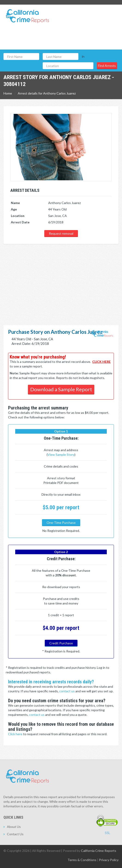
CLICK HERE (101, 362)
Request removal (61, 233)
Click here (16, 734)
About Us (14, 827)
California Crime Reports (99, 851)
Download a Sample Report (61, 389)
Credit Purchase (61, 643)
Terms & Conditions (82, 860)
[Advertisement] (61, 279)
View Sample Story (61, 455)
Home (8, 93)
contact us (67, 691)
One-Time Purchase (61, 523)
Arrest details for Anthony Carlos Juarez (47, 93)
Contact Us (15, 834)
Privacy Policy (109, 860)
